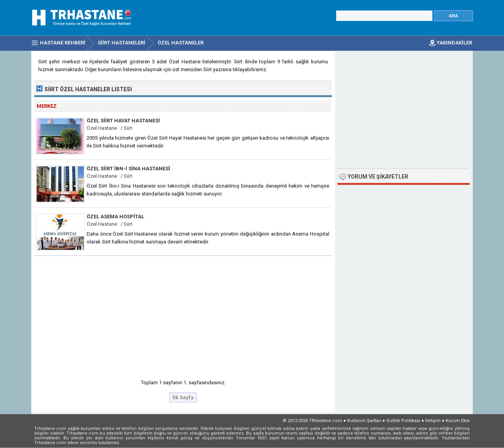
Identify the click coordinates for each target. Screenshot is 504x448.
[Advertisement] (183, 315)
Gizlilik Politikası (403, 421)
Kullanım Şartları (364, 421)
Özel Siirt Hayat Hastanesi (123, 121)
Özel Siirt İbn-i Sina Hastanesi (128, 169)
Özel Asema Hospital (115, 217)
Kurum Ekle (458, 421)
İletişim (433, 421)
